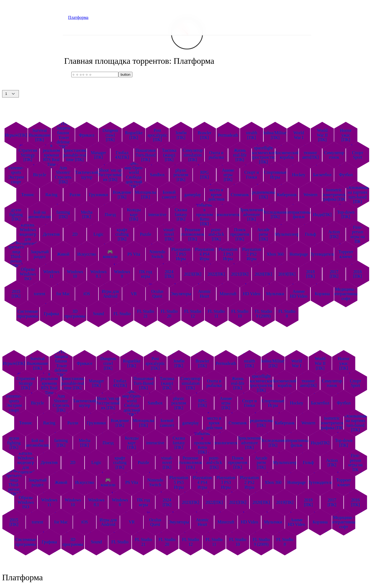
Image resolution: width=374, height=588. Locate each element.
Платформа (78, 17)
